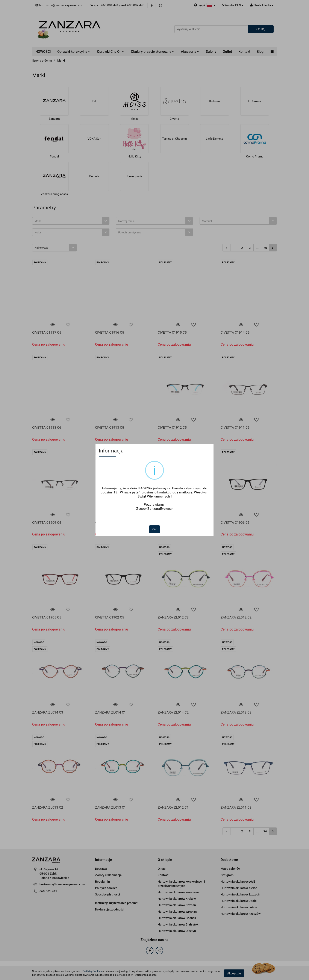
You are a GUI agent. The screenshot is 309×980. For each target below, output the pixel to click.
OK (154, 529)
